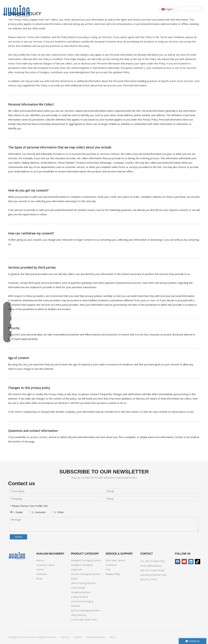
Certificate (42, 574)
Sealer (74, 579)
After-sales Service (115, 560)
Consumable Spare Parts (84, 620)
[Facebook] (178, 562)
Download (111, 565)
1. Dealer (17, 512)
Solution (78, 637)
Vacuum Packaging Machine (86, 574)
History (40, 560)
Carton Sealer (78, 588)
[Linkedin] (191, 562)
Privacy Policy (113, 574)
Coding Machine (79, 597)
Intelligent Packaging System (86, 560)
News (112, 637)
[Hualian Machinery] (17, 556)
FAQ (108, 569)
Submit (18, 537)
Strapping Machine (81, 592)
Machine (65, 637)
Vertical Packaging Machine (85, 610)
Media (39, 579)
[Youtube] (184, 562)
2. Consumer (37, 512)
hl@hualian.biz (154, 566)
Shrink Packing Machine (83, 583)
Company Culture (45, 565)
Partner (40, 569)
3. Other (58, 512)
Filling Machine (79, 615)
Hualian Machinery (96, 637)
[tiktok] (198, 562)
